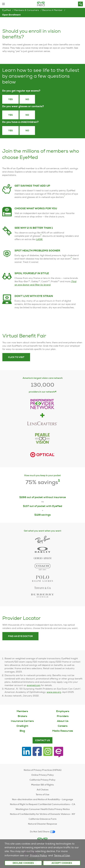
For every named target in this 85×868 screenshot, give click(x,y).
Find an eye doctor (20, 642)
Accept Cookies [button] (62, 863)
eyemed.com (34, 691)
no (27, 131)
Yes (10, 99)
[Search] (80, 4)
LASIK (39, 245)
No (27, 99)
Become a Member (52, 10)
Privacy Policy (38, 855)
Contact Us (42, 740)
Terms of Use (62, 855)
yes (10, 131)
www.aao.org (54, 698)
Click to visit (16, 363)
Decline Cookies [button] (23, 863)
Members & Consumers (27, 10)
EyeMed (6, 10)
